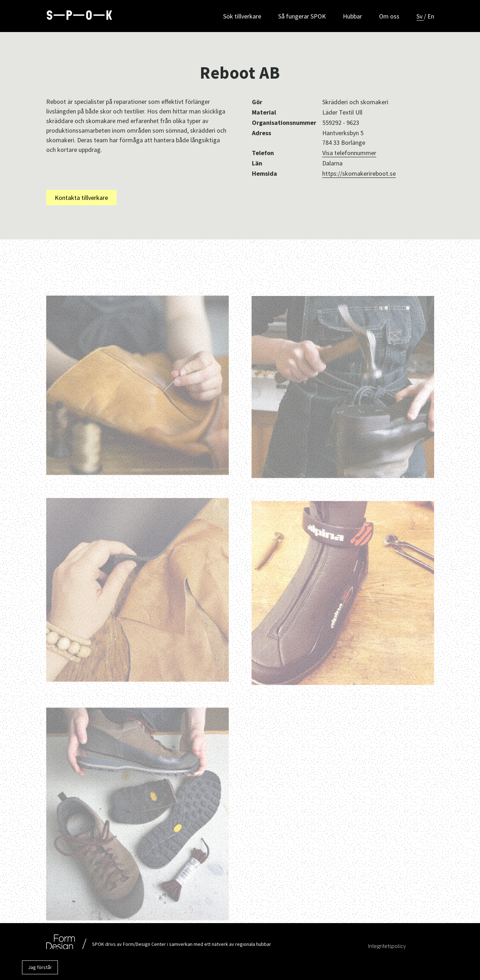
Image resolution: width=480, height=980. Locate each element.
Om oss (389, 16)
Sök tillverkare (242, 16)
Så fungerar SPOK (302, 16)
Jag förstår (40, 967)
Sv (420, 16)
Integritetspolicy (387, 946)
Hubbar (352, 16)
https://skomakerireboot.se (359, 173)
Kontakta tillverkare (81, 198)
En (431, 16)
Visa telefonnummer (349, 153)
